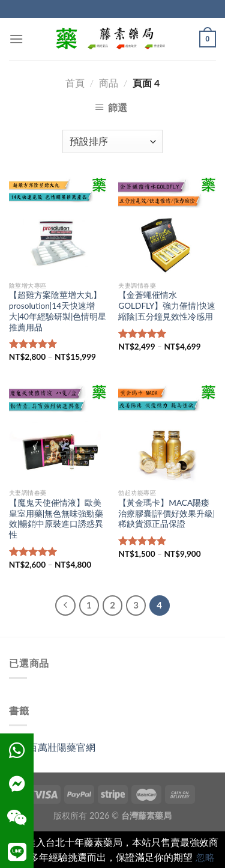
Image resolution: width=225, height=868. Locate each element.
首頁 (75, 83)
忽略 (205, 857)
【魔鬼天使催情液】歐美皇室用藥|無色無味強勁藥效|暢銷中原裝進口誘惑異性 (56, 519)
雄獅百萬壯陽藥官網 (52, 747)
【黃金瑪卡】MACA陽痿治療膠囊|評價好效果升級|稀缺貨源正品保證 (166, 513)
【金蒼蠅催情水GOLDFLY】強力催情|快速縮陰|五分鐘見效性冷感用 (166, 305)
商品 (109, 83)
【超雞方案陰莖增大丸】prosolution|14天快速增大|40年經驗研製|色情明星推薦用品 (58, 311)
